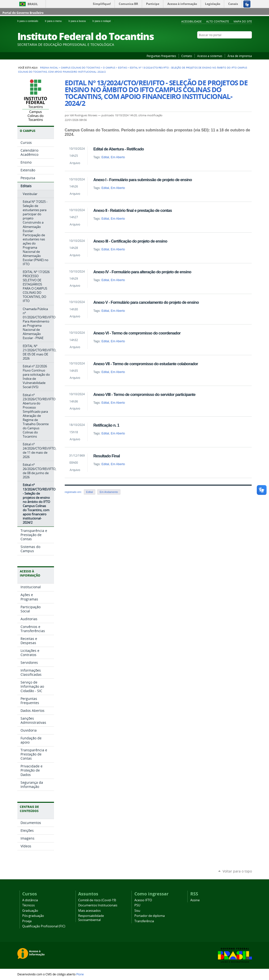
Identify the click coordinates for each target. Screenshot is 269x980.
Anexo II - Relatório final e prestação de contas (133, 210)
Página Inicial (49, 68)
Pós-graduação (33, 916)
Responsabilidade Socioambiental (91, 918)
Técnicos (28, 905)
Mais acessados (89, 911)
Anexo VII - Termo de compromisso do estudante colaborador (146, 364)
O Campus (109, 68)
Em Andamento (109, 492)
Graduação (30, 911)
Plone (80, 974)
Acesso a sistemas (210, 56)
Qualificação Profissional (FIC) (44, 926)
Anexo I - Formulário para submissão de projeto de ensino (143, 180)
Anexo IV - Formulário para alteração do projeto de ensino (142, 272)
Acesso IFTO (143, 900)
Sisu (137, 911)
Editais (122, 68)
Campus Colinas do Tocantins (80, 68)
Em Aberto (118, 157)
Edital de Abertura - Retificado (119, 149)
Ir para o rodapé (104, 21)
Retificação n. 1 (106, 425)
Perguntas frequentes (161, 56)
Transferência (144, 921)
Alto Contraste (218, 21)
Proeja (27, 921)
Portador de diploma (150, 916)
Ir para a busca (79, 21)
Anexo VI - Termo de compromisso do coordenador (137, 333)
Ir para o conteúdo (30, 21)
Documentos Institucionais (98, 905)
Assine (195, 900)
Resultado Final (107, 456)
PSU (137, 905)
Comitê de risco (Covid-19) (97, 900)
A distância (30, 900)
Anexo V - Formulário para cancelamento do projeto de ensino (146, 302)
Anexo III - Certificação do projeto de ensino (130, 241)
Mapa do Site (243, 21)
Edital (105, 157)
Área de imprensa (240, 56)
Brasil (33, 4)
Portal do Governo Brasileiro (23, 13)
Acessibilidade (191, 21)
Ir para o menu (56, 21)
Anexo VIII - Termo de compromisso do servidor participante (144, 394)
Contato (187, 56)
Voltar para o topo (237, 871)
